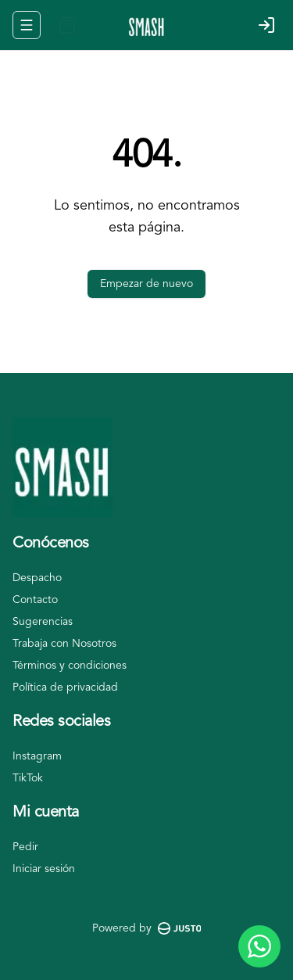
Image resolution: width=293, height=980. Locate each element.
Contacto (35, 600)
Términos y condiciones (70, 666)
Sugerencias (43, 622)
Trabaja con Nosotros (64, 644)
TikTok (28, 778)
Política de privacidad (65, 687)
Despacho (37, 578)
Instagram (37, 756)
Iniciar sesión (44, 869)
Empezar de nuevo (146, 284)
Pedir (25, 847)
